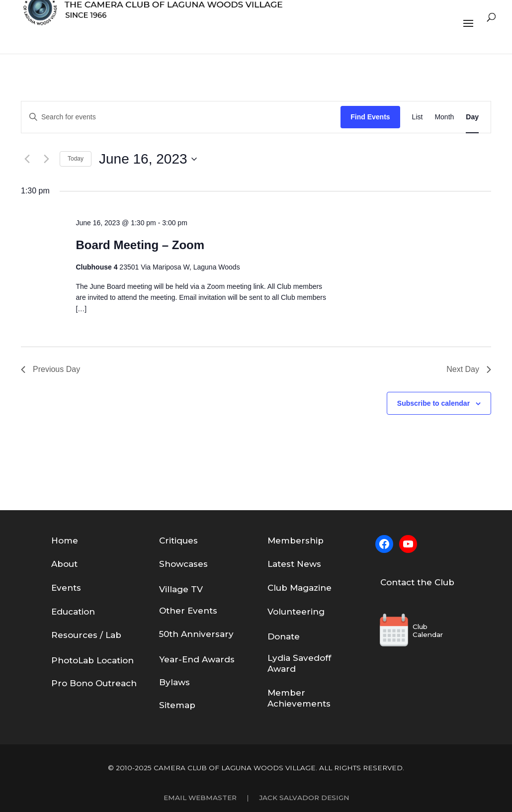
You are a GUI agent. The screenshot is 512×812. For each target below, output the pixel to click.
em (283, 541)
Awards (218, 659)
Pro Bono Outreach (94, 683)
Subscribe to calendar (433, 403)
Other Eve (181, 611)
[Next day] (46, 159)
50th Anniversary (196, 634)
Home (65, 541)
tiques (184, 541)
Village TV (181, 589)
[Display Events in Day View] (472, 117)
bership (307, 541)
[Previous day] (27, 159)
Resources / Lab (86, 635)
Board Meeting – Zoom (140, 245)
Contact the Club (417, 582)
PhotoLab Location (92, 660)
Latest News (294, 564)
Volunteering (296, 612)
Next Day (469, 369)
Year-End (180, 659)
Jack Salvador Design (304, 798)
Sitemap (177, 705)
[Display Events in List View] (418, 117)
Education (73, 612)
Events (66, 588)
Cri (165, 541)
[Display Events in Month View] (444, 117)
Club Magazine (299, 588)
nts (210, 611)
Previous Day (50, 369)
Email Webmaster (200, 798)
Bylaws (174, 682)
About (64, 564)
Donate (284, 636)
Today (76, 159)
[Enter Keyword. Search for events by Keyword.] (181, 117)
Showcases (183, 564)
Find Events (370, 117)
